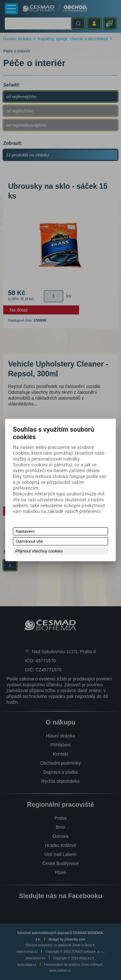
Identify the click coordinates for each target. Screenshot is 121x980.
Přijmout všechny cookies (39, 551)
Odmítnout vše (30, 541)
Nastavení (25, 531)
